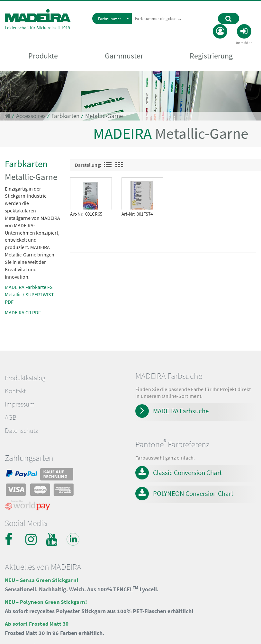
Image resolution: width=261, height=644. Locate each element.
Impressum (20, 404)
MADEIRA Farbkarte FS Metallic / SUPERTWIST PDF (29, 294)
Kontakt (15, 391)
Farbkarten (65, 116)
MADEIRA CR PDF (23, 312)
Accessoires (31, 116)
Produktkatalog (25, 378)
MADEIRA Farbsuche (181, 411)
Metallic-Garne (104, 116)
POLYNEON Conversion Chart (193, 493)
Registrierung (211, 56)
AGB (11, 417)
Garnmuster (124, 56)
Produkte (43, 56)
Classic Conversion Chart (187, 473)
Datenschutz (21, 431)
